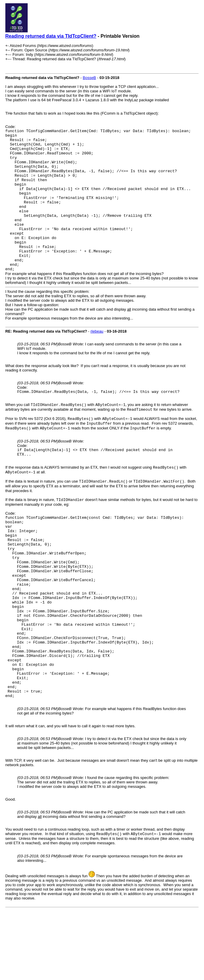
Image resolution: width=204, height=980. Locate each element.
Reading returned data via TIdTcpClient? (51, 36)
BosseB (89, 78)
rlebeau (97, 360)
